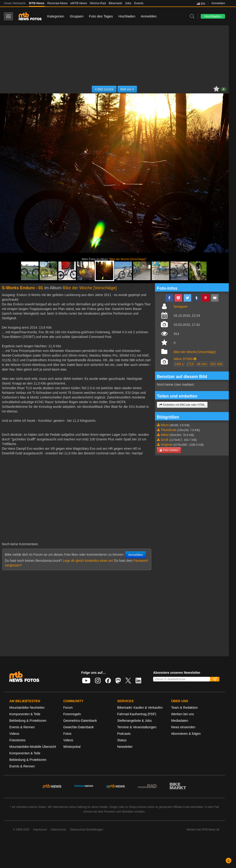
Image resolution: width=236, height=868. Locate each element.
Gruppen (77, 16)
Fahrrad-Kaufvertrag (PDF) (137, 714)
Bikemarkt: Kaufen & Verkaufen (140, 708)
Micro (165, 425)
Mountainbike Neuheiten (27, 708)
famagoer (181, 306)
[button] (195, 359)
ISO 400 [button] (216, 364)
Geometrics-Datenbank (80, 721)
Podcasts (124, 734)
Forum (68, 708)
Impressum (40, 830)
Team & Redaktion (184, 708)
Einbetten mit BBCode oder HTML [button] (182, 405)
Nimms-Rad (98, 3)
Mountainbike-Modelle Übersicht (33, 747)
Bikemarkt (115, 3)
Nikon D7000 (183, 359)
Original (166, 445)
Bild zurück (104, 89)
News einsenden (183, 727)
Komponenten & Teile (25, 714)
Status (122, 740)
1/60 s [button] (179, 364)
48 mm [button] (202, 364)
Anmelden (218, 3)
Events (139, 3)
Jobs (128, 3)
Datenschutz (58, 830)
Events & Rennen (22, 727)
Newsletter (125, 747)
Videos (14, 734)
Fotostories (17, 740)
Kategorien (56, 16)
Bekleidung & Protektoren (28, 721)
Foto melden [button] (169, 450)
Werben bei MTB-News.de (203, 830)
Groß (165, 440)
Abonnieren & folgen (186, 734)
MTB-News (37, 3)
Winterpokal (72, 747)
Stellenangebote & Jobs (134, 721)
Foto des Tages (101, 16)
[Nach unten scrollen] (229, 861)
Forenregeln (72, 714)
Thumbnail (168, 430)
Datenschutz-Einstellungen (87, 830)
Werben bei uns (183, 714)
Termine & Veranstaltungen (137, 727)
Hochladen (127, 16)
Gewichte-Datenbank (79, 727)
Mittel (165, 435)
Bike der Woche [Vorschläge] (127, 259)
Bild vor (127, 89)
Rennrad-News (58, 3)
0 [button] (224, 89)
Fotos (67, 734)
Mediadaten (180, 721)
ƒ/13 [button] (190, 364)
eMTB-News (79, 3)
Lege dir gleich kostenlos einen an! (88, 561)
